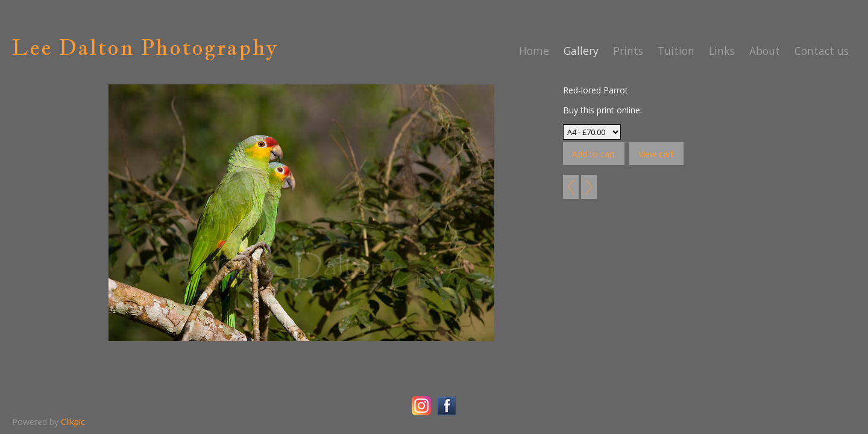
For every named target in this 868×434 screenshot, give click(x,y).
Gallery (581, 51)
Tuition (676, 51)
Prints (628, 51)
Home (534, 51)
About (765, 51)
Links (722, 51)
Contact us (822, 51)
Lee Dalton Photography (145, 47)
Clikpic (73, 422)
